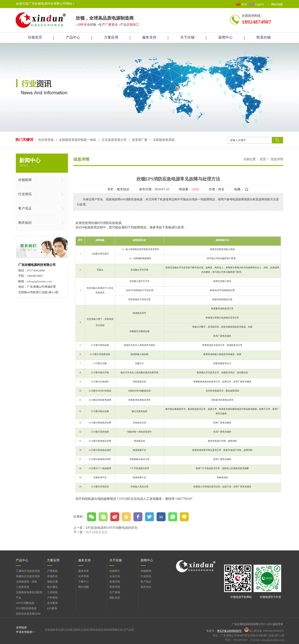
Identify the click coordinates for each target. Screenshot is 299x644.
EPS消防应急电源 (131, 499)
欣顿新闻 (146, 571)
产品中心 (22, 560)
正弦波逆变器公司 (114, 140)
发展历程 (115, 582)
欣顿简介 (115, 571)
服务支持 (84, 560)
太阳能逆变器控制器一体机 (78, 140)
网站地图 (277, 4)
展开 (294, 58)
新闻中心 (147, 560)
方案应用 (53, 560)
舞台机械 (67, 630)
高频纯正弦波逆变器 (28, 576)
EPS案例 (52, 608)
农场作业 (52, 576)
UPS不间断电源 (25, 603)
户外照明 (52, 598)
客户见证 (146, 582)
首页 (263, 159)
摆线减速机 (96, 630)
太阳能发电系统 (164, 140)
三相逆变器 (23, 587)
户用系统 (52, 571)
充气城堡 (129, 630)
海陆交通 (52, 582)
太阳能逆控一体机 (27, 582)
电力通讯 (52, 587)
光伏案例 (52, 603)
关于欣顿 (116, 560)
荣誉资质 (115, 587)
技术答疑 (84, 576)
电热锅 (108, 630)
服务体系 (84, 571)
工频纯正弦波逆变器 (28, 571)
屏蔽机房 (117, 630)
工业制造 (52, 592)
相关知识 (146, 587)
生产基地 (115, 592)
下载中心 (84, 582)
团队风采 (115, 598)
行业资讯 (146, 576)
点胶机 (85, 630)
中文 (244, 4)
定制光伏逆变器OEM (28, 614)
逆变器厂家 (140, 140)
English (260, 4)
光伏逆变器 (46, 140)
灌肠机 (77, 630)
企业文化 (115, 576)
